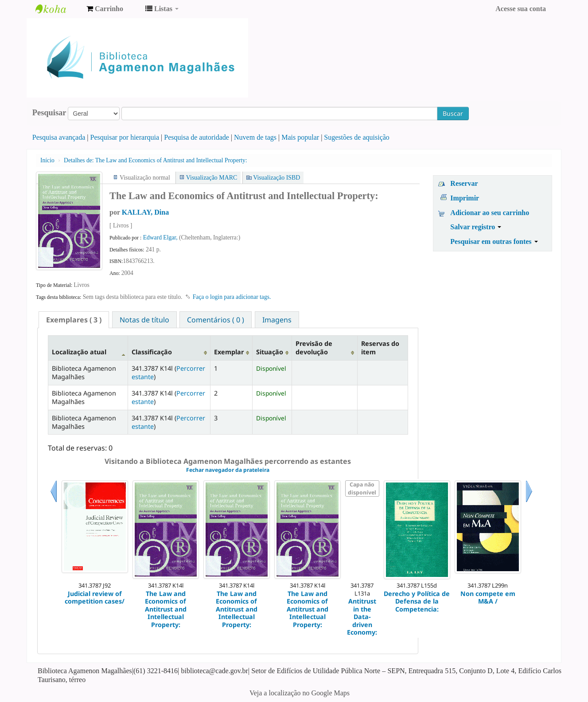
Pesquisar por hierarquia (125, 137)
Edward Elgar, (161, 237)
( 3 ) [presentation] (74, 320)
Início (47, 160)
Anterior (54, 502)
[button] (105, 9)
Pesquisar (49, 113)
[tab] (74, 320)
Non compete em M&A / (488, 598)
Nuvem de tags (255, 137)
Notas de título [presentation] (144, 320)
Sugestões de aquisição (357, 137)
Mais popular (300, 137)
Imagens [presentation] (277, 320)
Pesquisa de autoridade (197, 137)
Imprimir (465, 198)
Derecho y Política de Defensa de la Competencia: (417, 601)
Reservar (464, 183)
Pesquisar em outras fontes (494, 241)
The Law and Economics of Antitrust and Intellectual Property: (156, 160)
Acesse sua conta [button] (521, 9)
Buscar (453, 113)
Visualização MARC (212, 178)
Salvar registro (476, 227)
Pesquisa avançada (59, 137)
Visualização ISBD (276, 178)
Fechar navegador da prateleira (228, 470)
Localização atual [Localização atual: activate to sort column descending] (79, 352)
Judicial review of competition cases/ (95, 598)
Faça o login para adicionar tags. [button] (232, 297)
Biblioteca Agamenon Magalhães (58, 9)
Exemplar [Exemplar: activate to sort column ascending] (229, 352)
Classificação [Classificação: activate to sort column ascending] (152, 352)
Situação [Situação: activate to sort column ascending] (270, 352)
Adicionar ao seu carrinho (490, 213)
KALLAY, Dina (145, 212)
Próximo (529, 502)
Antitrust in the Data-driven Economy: (362, 617)
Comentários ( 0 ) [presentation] (216, 320)
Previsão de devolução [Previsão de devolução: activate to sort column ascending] (314, 348)
